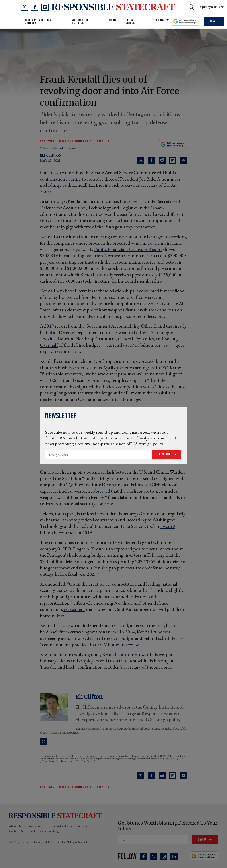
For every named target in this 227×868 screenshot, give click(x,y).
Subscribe (164, 454)
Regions (158, 20)
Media (113, 20)
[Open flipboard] (45, 7)
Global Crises (130, 21)
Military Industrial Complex (39, 21)
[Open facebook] (35, 7)
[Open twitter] (25, 7)
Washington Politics (80, 21)
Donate (214, 21)
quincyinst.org (212, 7)
